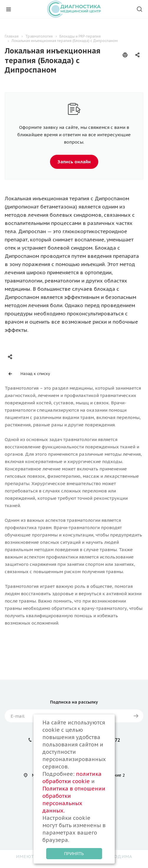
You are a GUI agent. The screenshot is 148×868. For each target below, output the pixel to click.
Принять (74, 854)
